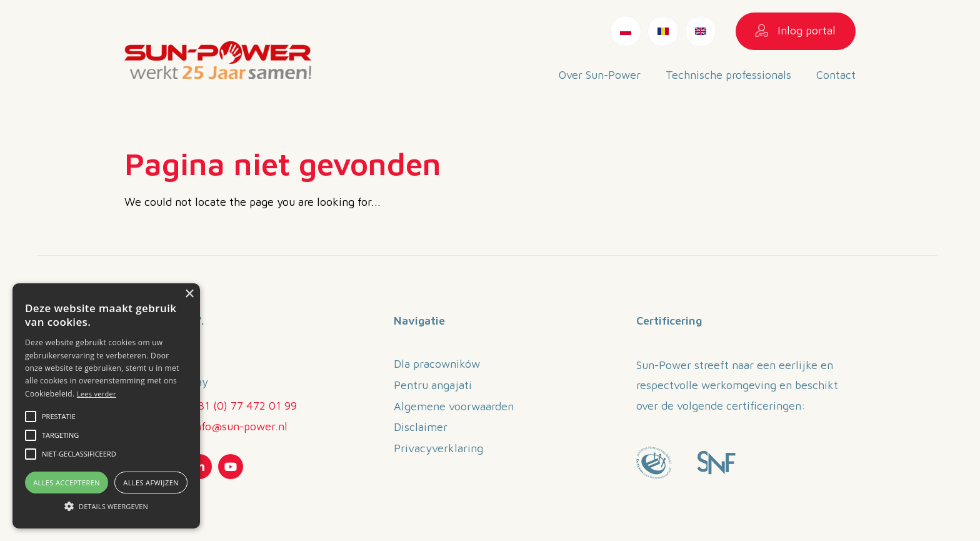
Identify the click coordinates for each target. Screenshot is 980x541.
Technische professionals (728, 75)
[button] (31, 417)
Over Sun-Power (600, 75)
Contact (836, 75)
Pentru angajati (433, 385)
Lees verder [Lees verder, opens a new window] (97, 394)
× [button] (189, 294)
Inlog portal (795, 30)
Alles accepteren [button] (67, 483)
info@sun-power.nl (240, 426)
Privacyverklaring (438, 448)
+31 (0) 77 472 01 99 (244, 406)
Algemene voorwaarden (454, 406)
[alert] (106, 406)
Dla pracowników (437, 364)
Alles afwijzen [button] (151, 483)
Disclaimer (421, 427)
